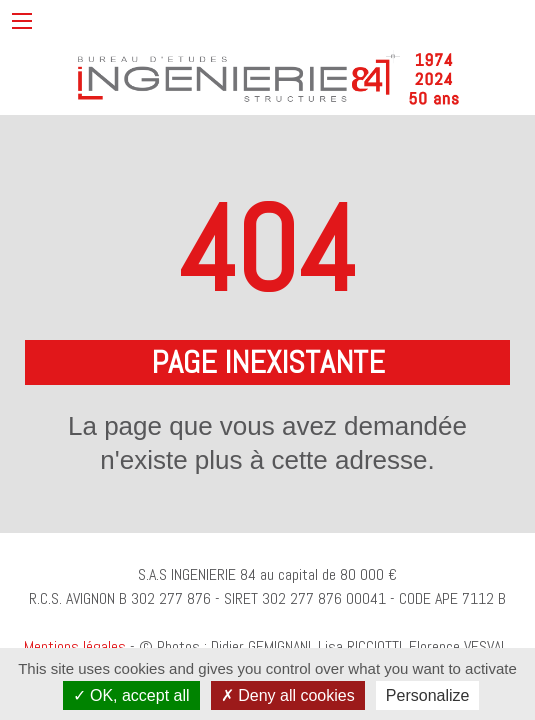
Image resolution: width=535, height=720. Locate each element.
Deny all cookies (288, 695)
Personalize (428, 695)
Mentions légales (75, 646)
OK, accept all (131, 695)
